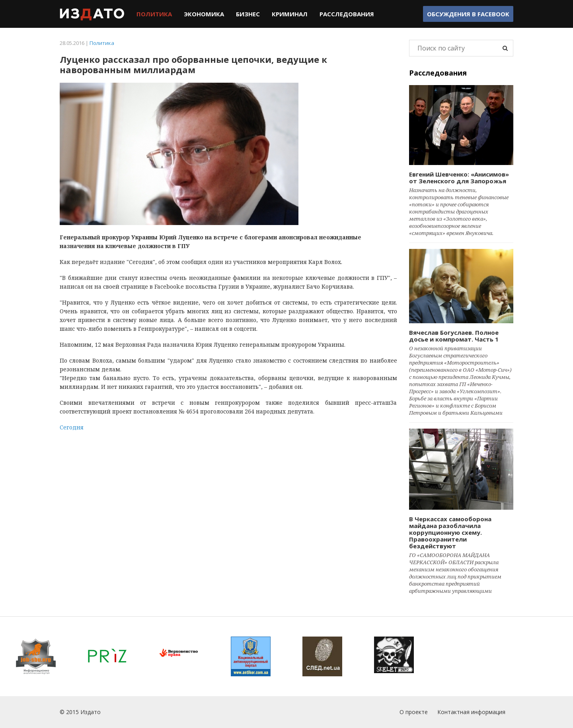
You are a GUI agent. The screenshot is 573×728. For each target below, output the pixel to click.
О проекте (414, 712)
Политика (154, 14)
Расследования (347, 14)
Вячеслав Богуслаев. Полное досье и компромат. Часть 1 (454, 336)
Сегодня (72, 427)
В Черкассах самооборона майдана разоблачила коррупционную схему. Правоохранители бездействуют (450, 532)
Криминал (290, 14)
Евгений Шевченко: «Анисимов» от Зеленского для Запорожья (459, 178)
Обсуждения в (468, 14)
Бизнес (248, 14)
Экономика (204, 14)
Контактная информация (471, 712)
